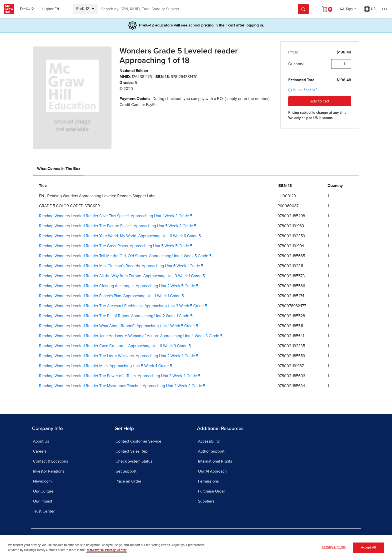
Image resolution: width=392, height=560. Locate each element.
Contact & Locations (50, 461)
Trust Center (44, 511)
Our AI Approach (212, 471)
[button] (348, 9)
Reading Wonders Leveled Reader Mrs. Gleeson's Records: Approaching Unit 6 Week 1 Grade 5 (121, 266)
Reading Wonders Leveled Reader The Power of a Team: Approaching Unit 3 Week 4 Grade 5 (120, 376)
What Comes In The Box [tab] (59, 169)
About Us (41, 441)
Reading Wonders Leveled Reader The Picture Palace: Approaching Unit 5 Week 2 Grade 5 (118, 226)
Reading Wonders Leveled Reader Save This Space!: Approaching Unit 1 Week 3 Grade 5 (116, 216)
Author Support (211, 451)
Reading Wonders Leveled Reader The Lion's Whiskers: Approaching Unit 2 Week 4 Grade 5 (119, 356)
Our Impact (43, 501)
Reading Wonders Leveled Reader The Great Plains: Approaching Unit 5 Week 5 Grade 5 (116, 246)
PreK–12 (27, 9)
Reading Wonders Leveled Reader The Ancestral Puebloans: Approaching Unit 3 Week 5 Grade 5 (123, 306)
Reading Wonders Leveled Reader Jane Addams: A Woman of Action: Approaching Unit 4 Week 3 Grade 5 (131, 336)
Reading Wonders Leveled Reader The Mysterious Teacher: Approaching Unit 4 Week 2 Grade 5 (122, 386)
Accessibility (209, 441)
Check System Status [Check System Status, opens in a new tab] (134, 461)
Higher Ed (50, 9)
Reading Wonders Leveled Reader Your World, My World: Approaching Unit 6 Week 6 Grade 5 (120, 236)
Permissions (208, 481)
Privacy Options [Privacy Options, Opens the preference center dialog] (334, 547)
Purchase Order (211, 491)
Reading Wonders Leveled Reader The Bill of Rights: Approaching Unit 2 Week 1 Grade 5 (116, 316)
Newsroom (42, 481)
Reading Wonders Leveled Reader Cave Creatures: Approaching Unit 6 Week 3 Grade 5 (115, 346)
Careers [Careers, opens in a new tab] (40, 451)
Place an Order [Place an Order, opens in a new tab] (128, 481)
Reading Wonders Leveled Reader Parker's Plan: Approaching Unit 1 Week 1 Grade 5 (111, 296)
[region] (196, 548)
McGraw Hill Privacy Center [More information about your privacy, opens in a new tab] (107, 550)
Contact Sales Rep (131, 451)
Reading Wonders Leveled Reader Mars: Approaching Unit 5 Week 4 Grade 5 (105, 366)
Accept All (368, 548)
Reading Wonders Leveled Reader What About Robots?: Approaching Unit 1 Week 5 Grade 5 (118, 326)
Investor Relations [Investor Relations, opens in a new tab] (49, 471)
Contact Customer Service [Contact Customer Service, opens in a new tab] (138, 441)
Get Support (126, 471)
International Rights (215, 461)
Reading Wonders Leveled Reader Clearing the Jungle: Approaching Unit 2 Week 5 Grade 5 (119, 286)
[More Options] (384, 9)
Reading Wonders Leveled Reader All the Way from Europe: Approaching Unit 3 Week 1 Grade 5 (122, 276)
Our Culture (43, 491)
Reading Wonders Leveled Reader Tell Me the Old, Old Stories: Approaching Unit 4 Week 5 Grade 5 (125, 256)
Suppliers (206, 501)
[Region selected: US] (370, 9)
